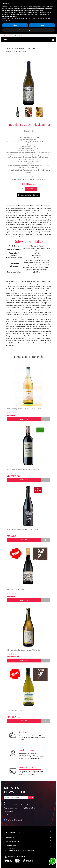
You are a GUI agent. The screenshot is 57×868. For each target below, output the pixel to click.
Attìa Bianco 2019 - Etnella (16, 590)
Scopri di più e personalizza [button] (28, 25)
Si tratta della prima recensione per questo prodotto (28, 179)
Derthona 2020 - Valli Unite (16, 710)
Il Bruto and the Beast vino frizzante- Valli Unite (23, 650)
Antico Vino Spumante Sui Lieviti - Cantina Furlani (24, 409)
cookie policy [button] (39, 6)
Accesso (18, 36)
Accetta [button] (42, 21)
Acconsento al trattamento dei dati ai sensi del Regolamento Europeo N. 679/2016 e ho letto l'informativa (20, 808)
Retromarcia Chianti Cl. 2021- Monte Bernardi (23, 469)
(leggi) (6, 814)
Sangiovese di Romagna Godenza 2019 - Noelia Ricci (25, 529)
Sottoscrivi (10, 820)
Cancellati (19, 820)
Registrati (8, 36)
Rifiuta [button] (15, 21)
